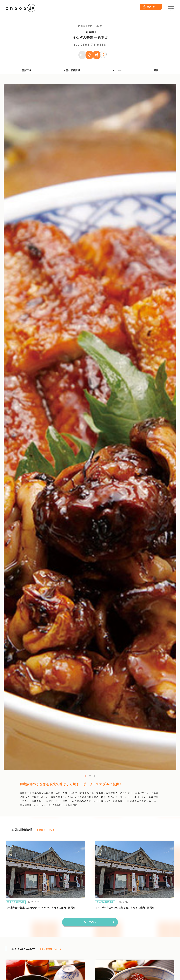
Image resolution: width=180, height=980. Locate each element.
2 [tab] (90, 778)
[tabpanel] (90, 429)
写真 (156, 72)
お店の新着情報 (72, 72)
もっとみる (90, 924)
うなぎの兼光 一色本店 (90, 37)
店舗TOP (27, 72)
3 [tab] (94, 778)
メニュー (117, 72)
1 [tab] (85, 778)
